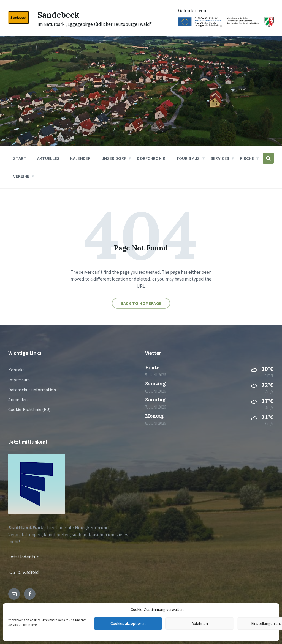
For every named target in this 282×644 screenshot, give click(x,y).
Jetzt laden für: (24, 557)
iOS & (16, 572)
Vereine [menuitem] (21, 176)
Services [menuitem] (220, 158)
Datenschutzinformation (32, 390)
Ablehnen (200, 624)
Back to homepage (141, 303)
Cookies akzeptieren (128, 624)
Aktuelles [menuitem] (48, 158)
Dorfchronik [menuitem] (151, 158)
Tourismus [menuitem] (188, 158)
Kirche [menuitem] (247, 158)
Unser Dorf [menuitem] (114, 158)
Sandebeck (58, 15)
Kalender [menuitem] (80, 158)
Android (31, 572)
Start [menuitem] (20, 158)
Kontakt (16, 370)
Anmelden (18, 399)
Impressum (19, 380)
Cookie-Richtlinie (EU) (29, 409)
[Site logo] (19, 23)
